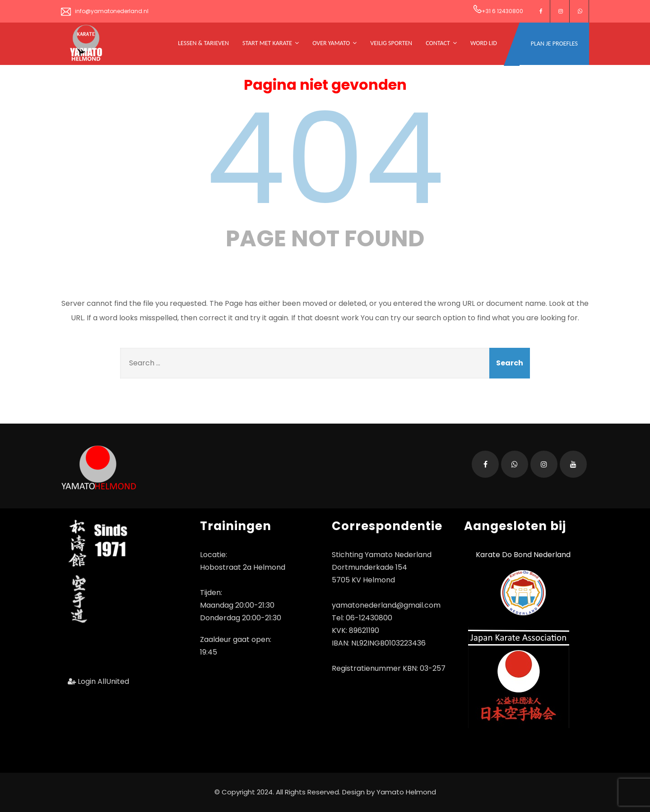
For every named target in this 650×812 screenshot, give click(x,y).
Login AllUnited (98, 681)
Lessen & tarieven (203, 43)
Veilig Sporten (391, 43)
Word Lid (484, 43)
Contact (441, 43)
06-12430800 (369, 618)
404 (325, 159)
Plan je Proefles (554, 44)
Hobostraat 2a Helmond (243, 567)
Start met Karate (271, 43)
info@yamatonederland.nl (105, 11)
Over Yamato (334, 43)
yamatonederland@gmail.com (386, 605)
